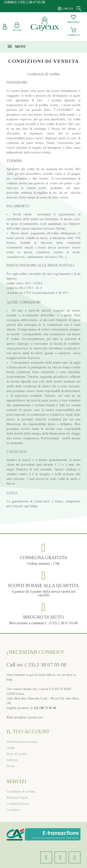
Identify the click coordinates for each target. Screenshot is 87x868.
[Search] (79, 8)
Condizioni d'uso (18, 804)
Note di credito (17, 754)
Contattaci (13, 810)
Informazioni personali (22, 742)
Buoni (10, 766)
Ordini (11, 748)
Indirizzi (12, 760)
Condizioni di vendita (21, 791)
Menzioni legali (17, 797)
